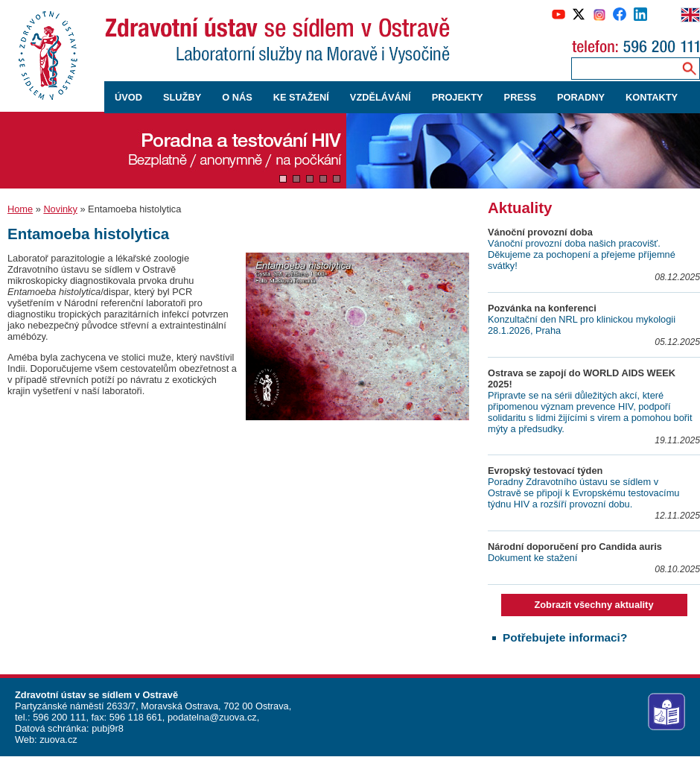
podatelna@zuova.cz (212, 717)
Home (20, 209)
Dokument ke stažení (532, 558)
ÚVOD (128, 97)
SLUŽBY (182, 97)
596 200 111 (58, 717)
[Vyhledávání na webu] (689, 68)
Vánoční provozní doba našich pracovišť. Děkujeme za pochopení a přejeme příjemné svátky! (582, 254)
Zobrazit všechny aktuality (594, 605)
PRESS (520, 97)
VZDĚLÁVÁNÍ (381, 97)
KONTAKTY (652, 97)
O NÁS (237, 97)
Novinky (60, 209)
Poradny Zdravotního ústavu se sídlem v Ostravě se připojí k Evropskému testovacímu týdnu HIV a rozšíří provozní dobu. (583, 493)
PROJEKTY (458, 97)
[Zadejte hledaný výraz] (623, 68)
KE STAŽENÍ (301, 97)
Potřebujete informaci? (565, 637)
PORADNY (581, 97)
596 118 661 (134, 717)
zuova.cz (58, 740)
